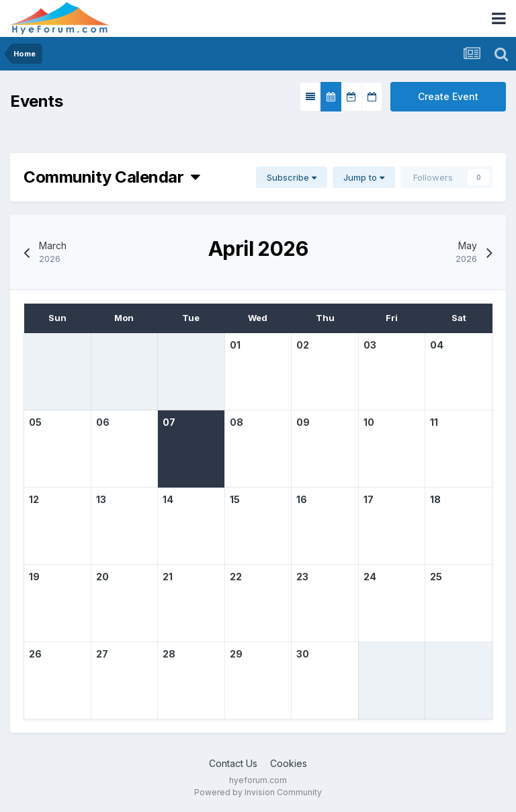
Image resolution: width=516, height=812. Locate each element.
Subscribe (292, 177)
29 (236, 654)
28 (169, 654)
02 (303, 345)
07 (169, 422)
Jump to (364, 177)
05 (35, 422)
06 (103, 422)
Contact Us (233, 763)
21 (168, 577)
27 (102, 654)
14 (168, 499)
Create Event (448, 96)
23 (302, 577)
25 (436, 577)
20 (102, 577)
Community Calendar (112, 177)
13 (101, 499)
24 (370, 577)
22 (236, 577)
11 (434, 422)
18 (435, 499)
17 (369, 499)
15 (235, 499)
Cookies (289, 763)
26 (35, 654)
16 (302, 499)
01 (235, 345)
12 (34, 499)
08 (236, 422)
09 (303, 422)
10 (369, 422)
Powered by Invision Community (258, 792)
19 (34, 577)
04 (437, 345)
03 (370, 345)
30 (303, 654)
